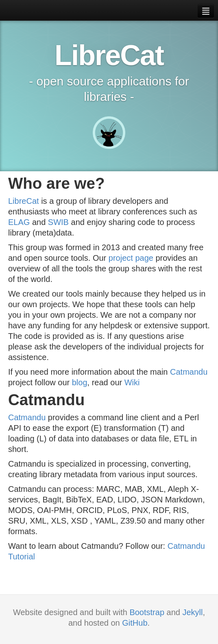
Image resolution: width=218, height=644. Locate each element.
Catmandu (189, 372)
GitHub (135, 623)
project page (131, 258)
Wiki (132, 382)
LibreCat (24, 201)
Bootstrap (147, 612)
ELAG (19, 222)
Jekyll (193, 612)
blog (80, 382)
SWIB (58, 222)
